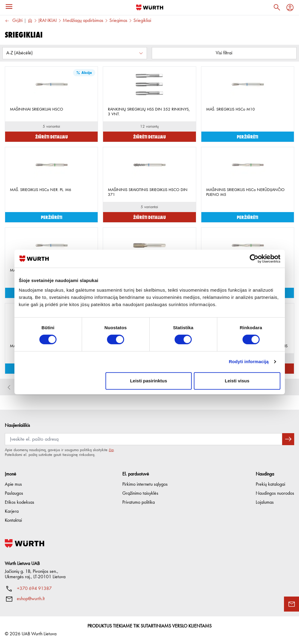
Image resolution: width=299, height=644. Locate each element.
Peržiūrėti (247, 137)
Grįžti (14, 21)
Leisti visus (237, 381)
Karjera (12, 512)
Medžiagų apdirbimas (83, 21)
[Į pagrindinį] (150, 8)
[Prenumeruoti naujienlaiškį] (288, 439)
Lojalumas (265, 503)
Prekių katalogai (270, 485)
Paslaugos (14, 494)
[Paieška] (277, 8)
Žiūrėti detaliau (52, 137)
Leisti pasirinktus (149, 381)
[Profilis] (290, 8)
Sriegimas (118, 21)
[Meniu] (9, 7)
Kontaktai (13, 521)
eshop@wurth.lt (31, 599)
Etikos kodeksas (20, 503)
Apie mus (13, 485)
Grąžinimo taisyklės (140, 494)
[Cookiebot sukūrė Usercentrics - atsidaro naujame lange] (254, 259)
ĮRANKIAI (48, 21)
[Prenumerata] (143, 439)
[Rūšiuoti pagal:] (75, 53)
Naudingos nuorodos (275, 494)
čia (111, 450)
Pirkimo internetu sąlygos (145, 485)
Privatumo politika (139, 503)
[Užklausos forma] (291, 604)
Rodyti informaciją (249, 361)
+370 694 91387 (34, 589)
